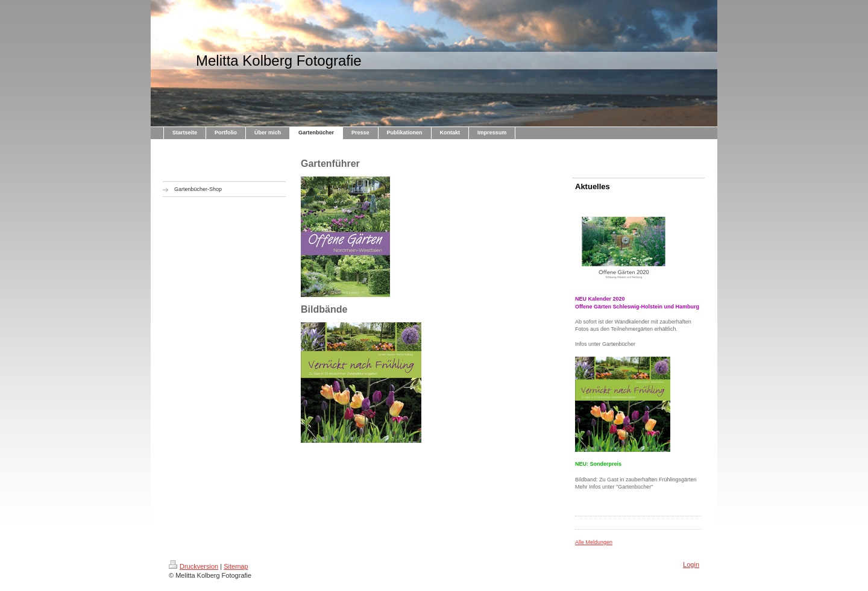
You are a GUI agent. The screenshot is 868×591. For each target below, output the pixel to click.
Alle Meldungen (594, 542)
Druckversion (193, 566)
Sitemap (236, 566)
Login (691, 564)
